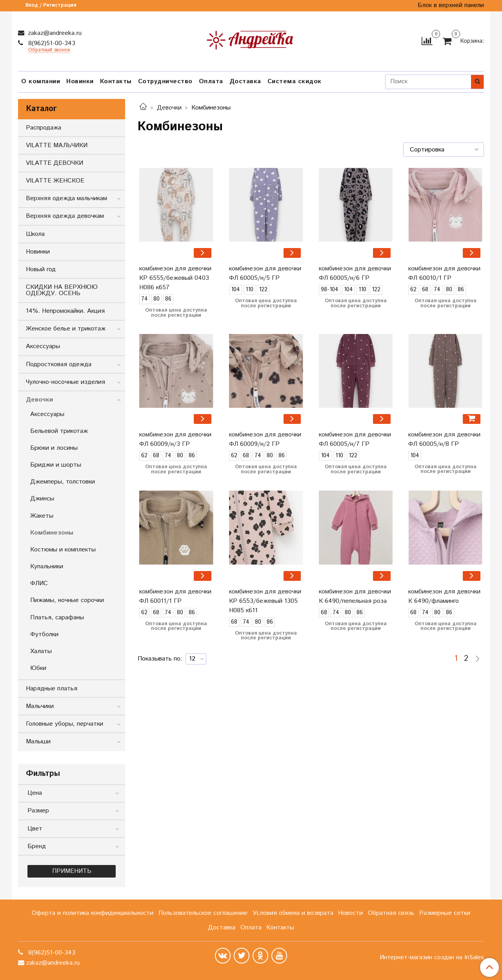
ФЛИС (39, 583)
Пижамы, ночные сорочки (67, 600)
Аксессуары (43, 346)
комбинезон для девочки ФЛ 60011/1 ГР (175, 596)
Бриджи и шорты (56, 465)
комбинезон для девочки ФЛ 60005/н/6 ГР (355, 273)
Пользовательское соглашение (203, 913)
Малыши (38, 742)
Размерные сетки (445, 913)
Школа (35, 234)
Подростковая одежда (59, 364)
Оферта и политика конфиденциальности (93, 913)
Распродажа (44, 128)
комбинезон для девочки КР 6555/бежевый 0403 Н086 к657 (175, 278)
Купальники (47, 567)
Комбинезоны (52, 533)
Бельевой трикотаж (59, 431)
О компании (41, 81)
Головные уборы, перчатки (65, 724)
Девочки (169, 108)
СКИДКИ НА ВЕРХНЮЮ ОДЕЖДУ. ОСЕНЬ (62, 290)
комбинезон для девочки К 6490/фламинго (444, 596)
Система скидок (295, 81)
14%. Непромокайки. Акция (65, 311)
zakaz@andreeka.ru (54, 33)
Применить (72, 871)
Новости (350, 913)
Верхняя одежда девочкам (65, 216)
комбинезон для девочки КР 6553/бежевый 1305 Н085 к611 (265, 601)
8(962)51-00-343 (51, 43)
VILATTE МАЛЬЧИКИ (57, 145)
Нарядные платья (52, 689)
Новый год (41, 269)
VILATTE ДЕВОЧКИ (55, 163)
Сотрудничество (165, 81)
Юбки (38, 668)
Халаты (41, 651)
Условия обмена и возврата (293, 913)
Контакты (116, 81)
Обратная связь (391, 913)
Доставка (245, 81)
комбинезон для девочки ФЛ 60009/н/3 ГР (175, 439)
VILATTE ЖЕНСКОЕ (55, 181)
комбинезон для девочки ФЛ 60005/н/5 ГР (265, 273)
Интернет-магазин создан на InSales (432, 958)
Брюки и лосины (54, 448)
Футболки (44, 634)
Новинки (80, 81)
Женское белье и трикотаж (66, 329)
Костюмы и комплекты (63, 550)
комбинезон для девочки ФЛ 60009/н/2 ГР (265, 439)
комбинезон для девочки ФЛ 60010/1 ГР (444, 273)
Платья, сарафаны (57, 618)
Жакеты (42, 516)
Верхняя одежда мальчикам (66, 198)
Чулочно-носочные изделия (65, 382)
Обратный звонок (49, 50)
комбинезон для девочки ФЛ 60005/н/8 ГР (444, 439)
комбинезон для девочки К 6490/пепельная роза (355, 596)
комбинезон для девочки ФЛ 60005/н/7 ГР (355, 439)
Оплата (211, 81)
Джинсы (42, 499)
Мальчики (40, 706)
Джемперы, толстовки (63, 482)
